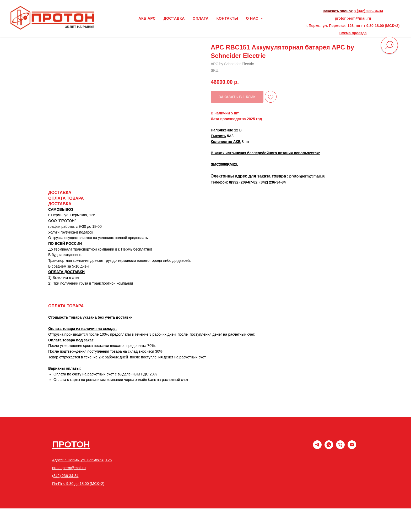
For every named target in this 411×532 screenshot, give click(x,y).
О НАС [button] (253, 18)
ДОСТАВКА (174, 18)
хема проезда (354, 33)
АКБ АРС (147, 18)
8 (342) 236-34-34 (368, 11)
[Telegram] (317, 448)
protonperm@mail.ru (353, 18)
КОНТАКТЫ (227, 18)
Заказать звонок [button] (338, 11)
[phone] (340, 448)
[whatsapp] (329, 448)
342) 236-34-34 (66, 476)
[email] (352, 448)
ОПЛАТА (201, 18)
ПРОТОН (71, 444)
